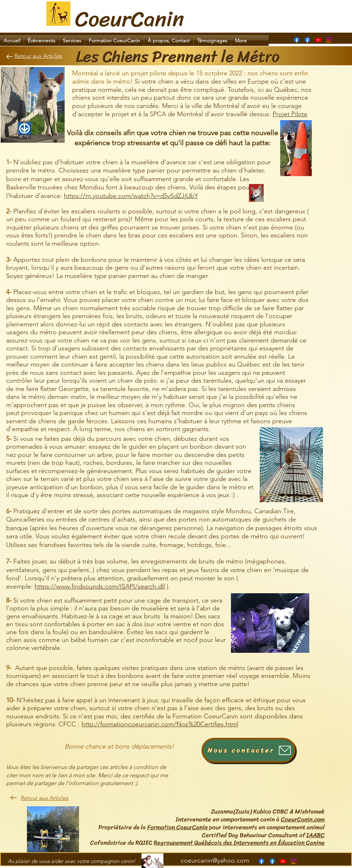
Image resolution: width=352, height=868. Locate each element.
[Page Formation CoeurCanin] (297, 40)
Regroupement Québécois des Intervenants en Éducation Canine (239, 843)
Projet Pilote (290, 114)
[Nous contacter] (249, 750)
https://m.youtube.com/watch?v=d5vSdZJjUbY (131, 196)
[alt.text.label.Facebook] (307, 40)
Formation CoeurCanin (177, 827)
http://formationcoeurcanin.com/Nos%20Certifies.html (160, 724)
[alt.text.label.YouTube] (318, 40)
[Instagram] (329, 40)
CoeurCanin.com (303, 819)
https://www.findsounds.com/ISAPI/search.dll (100, 586)
